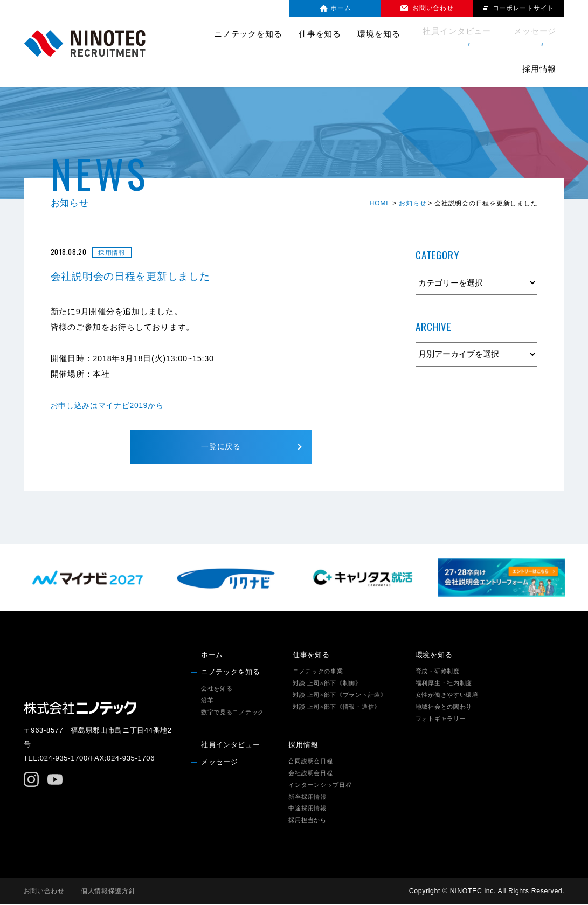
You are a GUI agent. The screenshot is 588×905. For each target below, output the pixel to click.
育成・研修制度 (438, 672)
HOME (380, 203)
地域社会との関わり (444, 707)
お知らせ (413, 203)
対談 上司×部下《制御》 (327, 683)
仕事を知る (311, 655)
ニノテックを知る (231, 673)
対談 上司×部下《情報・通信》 (337, 707)
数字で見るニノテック (233, 713)
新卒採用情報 (307, 797)
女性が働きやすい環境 (447, 695)
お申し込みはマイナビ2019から (111, 405)
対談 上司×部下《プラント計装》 (340, 695)
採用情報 (303, 745)
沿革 (207, 701)
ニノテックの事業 (318, 672)
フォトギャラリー (441, 719)
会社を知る (217, 689)
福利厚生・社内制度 (444, 683)
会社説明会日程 (310, 773)
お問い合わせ (44, 892)
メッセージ (485, 34)
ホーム (212, 655)
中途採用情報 (307, 809)
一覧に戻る (221, 447)
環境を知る (434, 655)
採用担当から (307, 821)
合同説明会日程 (310, 762)
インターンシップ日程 (320, 785)
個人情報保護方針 (108, 892)
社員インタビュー (413, 34)
